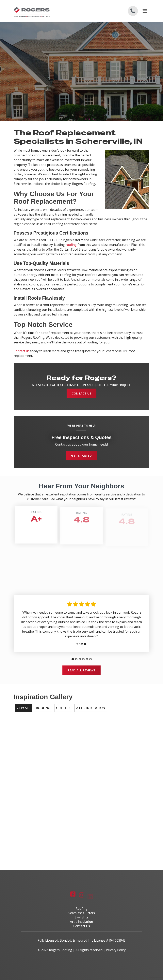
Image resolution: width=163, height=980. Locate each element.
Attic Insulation (81, 922)
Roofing (81, 909)
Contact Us (81, 393)
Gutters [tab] (63, 708)
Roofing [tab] (43, 708)
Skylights (81, 917)
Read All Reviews (82, 670)
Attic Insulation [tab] (91, 708)
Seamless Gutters (82, 913)
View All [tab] (23, 708)
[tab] (73, 659)
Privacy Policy (116, 950)
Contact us (22, 351)
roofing (71, 245)
